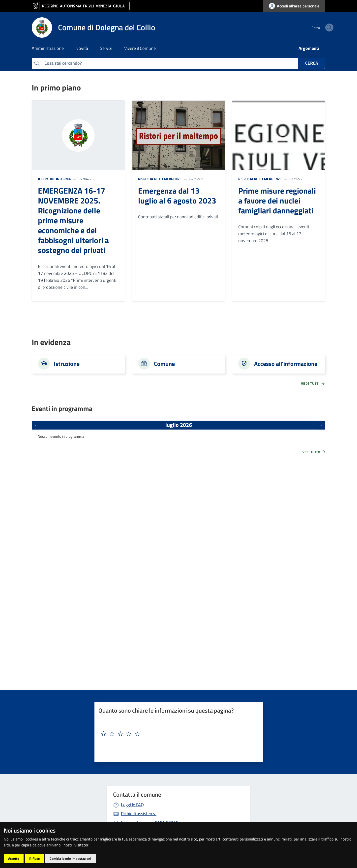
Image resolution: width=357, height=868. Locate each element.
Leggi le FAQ (132, 805)
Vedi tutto (314, 452)
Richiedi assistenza (139, 814)
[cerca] (319, 28)
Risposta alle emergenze (160, 179)
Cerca (312, 63)
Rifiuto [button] (34, 858)
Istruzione (67, 364)
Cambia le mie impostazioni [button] (70, 858)
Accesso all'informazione (286, 364)
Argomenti (309, 48)
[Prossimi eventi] (321, 425)
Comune (164, 364)
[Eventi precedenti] (36, 425)
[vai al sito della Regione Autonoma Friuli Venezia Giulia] (81, 6)
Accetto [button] (14, 858)
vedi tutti (313, 383)
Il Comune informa (54, 179)
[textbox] (177, 734)
